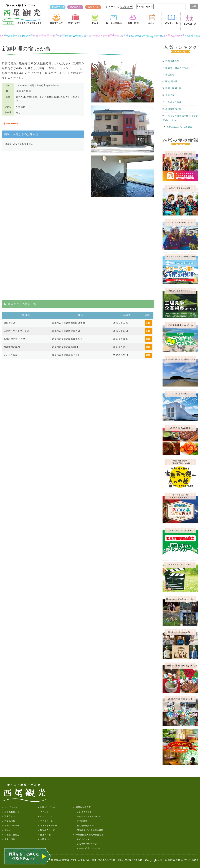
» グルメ (6, 830)
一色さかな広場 (174, 102)
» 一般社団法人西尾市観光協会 (88, 835)
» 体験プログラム (46, 807)
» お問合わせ (44, 839)
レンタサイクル (83, 812)
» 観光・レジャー (11, 826)
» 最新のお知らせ (11, 812)
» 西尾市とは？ (10, 816)
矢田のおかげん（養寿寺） (181, 127)
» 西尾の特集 (9, 821)
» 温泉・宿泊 (9, 839)
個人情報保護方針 (84, 826)
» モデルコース (45, 821)
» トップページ (10, 807)
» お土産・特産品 (11, 835)
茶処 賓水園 (172, 81)
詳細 (148, 323)
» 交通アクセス (45, 835)
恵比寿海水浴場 (174, 109)
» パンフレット (45, 816)
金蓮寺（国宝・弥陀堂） (178, 68)
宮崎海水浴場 (172, 61)
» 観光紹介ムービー (47, 830)
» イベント (43, 812)
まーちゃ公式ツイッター (87, 848)
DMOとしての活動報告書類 (88, 830)
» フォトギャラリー (47, 826)
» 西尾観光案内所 (82, 807)
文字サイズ (112, 7)
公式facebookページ (85, 844)
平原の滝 (170, 95)
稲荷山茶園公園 (174, 88)
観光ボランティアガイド (87, 816)
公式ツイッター (83, 839)
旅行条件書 (80, 821)
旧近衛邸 (170, 75)
